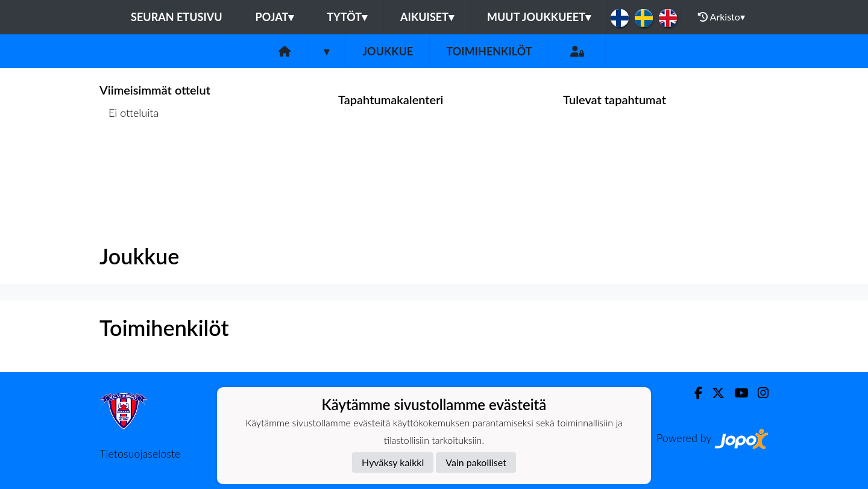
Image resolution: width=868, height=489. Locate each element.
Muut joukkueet (539, 17)
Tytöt (347, 17)
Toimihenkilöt (489, 51)
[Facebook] (693, 393)
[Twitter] (713, 393)
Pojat (275, 17)
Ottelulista (129, 159)
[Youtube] (736, 393)
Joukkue (388, 51)
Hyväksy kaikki (393, 462)
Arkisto (722, 17)
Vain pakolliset (476, 462)
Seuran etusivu (177, 17)
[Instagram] (758, 393)
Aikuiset (427, 17)
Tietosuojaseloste (140, 453)
